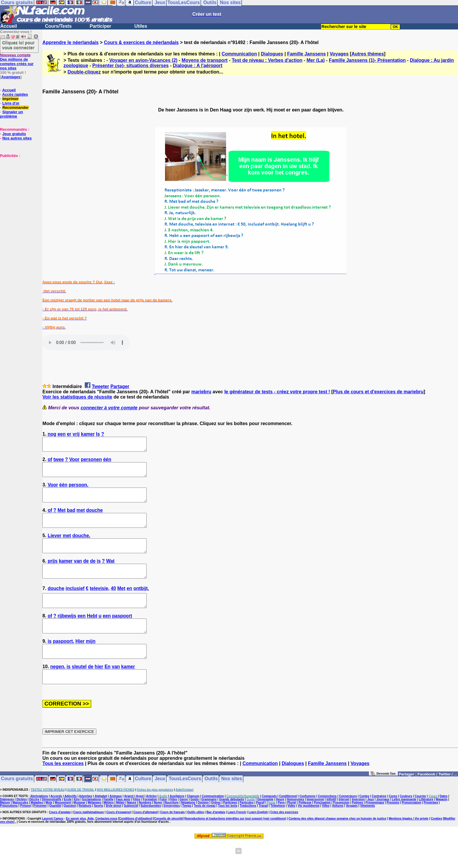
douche (94, 518)
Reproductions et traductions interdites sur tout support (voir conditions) (235, 845)
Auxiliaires (177, 822)
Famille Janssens (307, 54)
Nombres (145, 829)
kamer (88, 434)
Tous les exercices (63, 790)
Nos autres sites (17, 138)
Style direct (113, 832)
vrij (76, 434)
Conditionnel (288, 822)
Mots (49, 829)
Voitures (338, 832)
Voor (74, 462)
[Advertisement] (18, 187)
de (86, 574)
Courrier (420, 822)
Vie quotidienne (309, 832)
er (69, 434)
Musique (79, 829)
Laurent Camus (53, 845)
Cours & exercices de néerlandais (141, 42)
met (81, 518)
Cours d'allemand (145, 838)
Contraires (379, 822)
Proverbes (431, 829)
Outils (211, 805)
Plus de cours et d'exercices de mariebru (378, 392)
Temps (187, 832)
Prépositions (9, 832)
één (107, 462)
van (78, 574)
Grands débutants (232, 826)
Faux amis (123, 826)
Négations (188, 829)
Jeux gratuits (14, 134)
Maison (5, 829)
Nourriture (172, 829)
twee (59, 462)
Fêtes (173, 826)
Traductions (248, 832)
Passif (260, 829)
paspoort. (64, 662)
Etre (77, 826)
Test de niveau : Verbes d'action (267, 60)
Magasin (442, 826)
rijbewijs (67, 634)
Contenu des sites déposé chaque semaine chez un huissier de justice (338, 845)
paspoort (122, 634)
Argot (140, 822)
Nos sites (232, 805)
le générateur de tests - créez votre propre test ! (277, 392)
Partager (120, 386)
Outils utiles (196, 838)
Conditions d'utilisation (135, 845)
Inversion (358, 826)
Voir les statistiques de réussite (77, 397)
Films (136, 826)
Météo (120, 829)
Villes (326, 832)
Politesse (305, 829)
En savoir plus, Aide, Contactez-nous (92, 845)
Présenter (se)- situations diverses (130, 66)
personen (91, 462)
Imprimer (11, 99)
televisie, (100, 604)
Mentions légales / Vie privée (409, 845)
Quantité (55, 832)
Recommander (15, 108)
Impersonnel (315, 826)
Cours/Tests (58, 26)
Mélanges (94, 829)
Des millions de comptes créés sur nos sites (17, 62)
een (62, 434)
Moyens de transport (205, 60)
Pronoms (393, 829)
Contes (364, 822)
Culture (143, 805)
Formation (150, 826)
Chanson (193, 822)
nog (52, 434)
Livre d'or (11, 103)
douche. (81, 546)
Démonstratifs (52, 826)
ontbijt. (141, 604)
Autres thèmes (368, 54)
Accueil (9, 26)
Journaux (383, 826)
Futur (163, 826)
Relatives (85, 832)
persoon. (79, 490)
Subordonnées (151, 832)
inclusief (75, 604)
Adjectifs (70, 822)
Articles (151, 822)
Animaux (116, 822)
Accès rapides (15, 94)
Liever (54, 546)
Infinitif (331, 826)
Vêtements (368, 832)
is (99, 574)
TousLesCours (185, 805)
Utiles (141, 26)
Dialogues (272, 54)
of (50, 462)
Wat (110, 574)
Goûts (195, 826)
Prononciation (411, 829)
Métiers (109, 829)
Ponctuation (322, 829)
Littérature (426, 826)
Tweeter (100, 386)
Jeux (160, 805)
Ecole (68, 826)
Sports (98, 832)
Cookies (437, 845)
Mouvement (63, 829)
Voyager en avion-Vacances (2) (143, 60)
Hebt (92, 634)
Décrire (34, 826)
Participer (100, 26)
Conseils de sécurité (168, 845)
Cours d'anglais (60, 838)
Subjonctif (131, 832)
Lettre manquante (404, 826)
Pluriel (292, 829)
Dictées (22, 826)
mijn (91, 662)
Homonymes (295, 826)
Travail (263, 832)
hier (99, 690)
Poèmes (358, 829)
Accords (56, 822)
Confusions (307, 822)
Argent (129, 822)
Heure (280, 826)
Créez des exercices (284, 838)
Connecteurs (348, 822)
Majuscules (20, 829)
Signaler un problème (12, 114)
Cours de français (172, 838)
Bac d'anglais (216, 838)
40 (113, 604)
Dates (444, 822)
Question (70, 832)
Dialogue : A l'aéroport (198, 66)
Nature (132, 829)
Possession (341, 829)
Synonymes (171, 832)
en (130, 604)
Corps (393, 822)
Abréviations (39, 822)
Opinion (203, 829)
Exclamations (91, 826)
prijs (53, 574)
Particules (247, 829)
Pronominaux (375, 829)
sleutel (79, 690)
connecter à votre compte (109, 408)
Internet (344, 826)
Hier (80, 662)
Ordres (216, 829)
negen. (58, 690)
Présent (26, 832)
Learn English (258, 838)
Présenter (40, 832)
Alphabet (101, 822)
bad (71, 518)
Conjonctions (327, 822)
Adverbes (86, 822)
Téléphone (278, 832)
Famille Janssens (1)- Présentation (367, 60)
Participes (230, 829)
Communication (239, 54)
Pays (281, 829)
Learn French (237, 838)
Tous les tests (228, 832)
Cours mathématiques (89, 838)
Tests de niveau (205, 832)
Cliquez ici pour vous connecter (18, 45)
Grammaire (209, 826)
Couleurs (406, 822)
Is (98, 434)
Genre (184, 826)
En (107, 690)
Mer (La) (315, 60)
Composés (269, 822)
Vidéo (291, 832)
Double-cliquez (84, 72)
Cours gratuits (17, 805)
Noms (158, 829)
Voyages (339, 54)
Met (62, 518)
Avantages (11, 77)
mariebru (201, 392)
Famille (108, 826)
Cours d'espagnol (119, 838)
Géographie (266, 826)
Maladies (37, 829)
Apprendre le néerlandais (70, 42)
